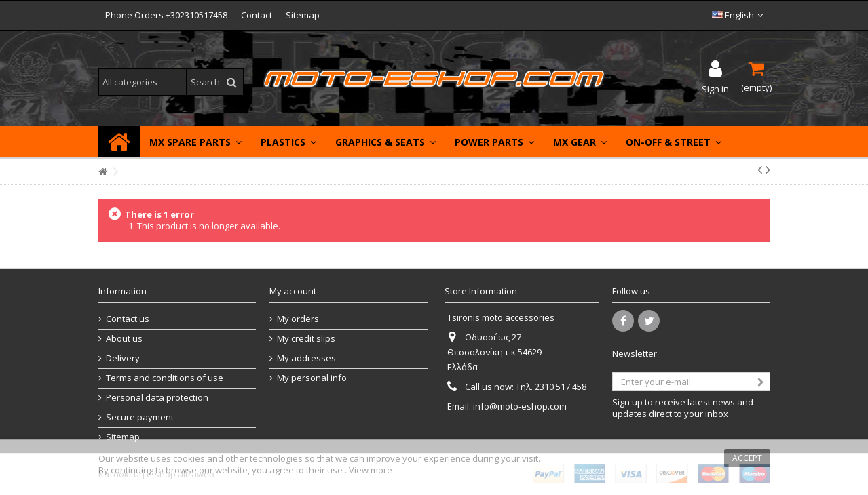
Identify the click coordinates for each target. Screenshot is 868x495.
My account (293, 291)
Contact (257, 15)
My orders (298, 319)
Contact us (128, 319)
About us (124, 339)
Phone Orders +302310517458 (166, 15)
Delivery (123, 358)
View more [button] (371, 470)
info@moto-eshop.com (520, 406)
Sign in (715, 88)
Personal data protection (157, 398)
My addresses (306, 358)
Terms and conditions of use (165, 378)
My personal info (312, 378)
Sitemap (303, 15)
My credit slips (306, 339)
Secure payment (140, 417)
